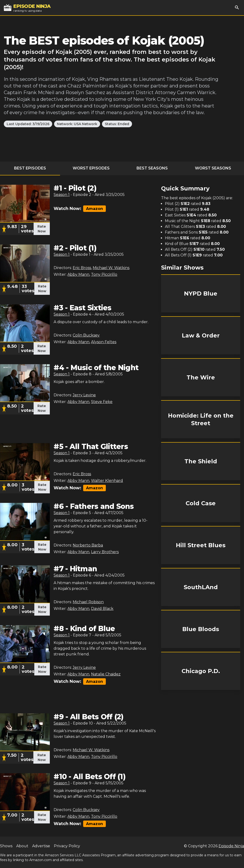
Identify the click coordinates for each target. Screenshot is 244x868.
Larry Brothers (105, 552)
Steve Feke (102, 402)
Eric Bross (82, 268)
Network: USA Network (77, 124)
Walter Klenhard (107, 481)
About (22, 846)
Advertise (41, 846)
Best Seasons (152, 168)
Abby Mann (78, 274)
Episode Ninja (231, 846)
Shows (6, 846)
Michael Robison (88, 602)
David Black (102, 609)
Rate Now (42, 229)
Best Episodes (30, 168)
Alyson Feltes (104, 342)
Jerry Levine (84, 395)
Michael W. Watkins (111, 268)
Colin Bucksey (86, 335)
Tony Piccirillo (104, 274)
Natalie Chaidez (106, 674)
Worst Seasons (213, 168)
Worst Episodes (91, 168)
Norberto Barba (88, 545)
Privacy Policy (67, 846)
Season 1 (62, 195)
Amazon (94, 209)
